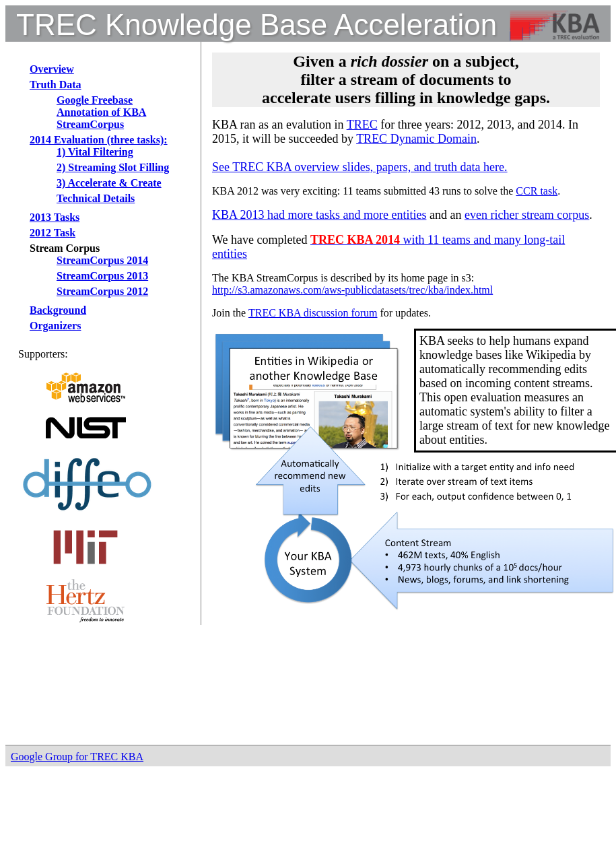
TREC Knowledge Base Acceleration (256, 25)
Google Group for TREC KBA (77, 757)
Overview (52, 69)
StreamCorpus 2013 (102, 276)
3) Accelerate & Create (109, 183)
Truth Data (56, 85)
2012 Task (53, 233)
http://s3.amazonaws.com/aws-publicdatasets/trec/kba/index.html (352, 290)
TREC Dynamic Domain (416, 139)
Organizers (55, 326)
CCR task (537, 191)
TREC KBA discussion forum (313, 313)
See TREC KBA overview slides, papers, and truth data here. (360, 167)
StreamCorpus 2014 (102, 260)
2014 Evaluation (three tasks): (99, 140)
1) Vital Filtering (95, 152)
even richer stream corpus (527, 215)
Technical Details (96, 198)
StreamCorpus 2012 (102, 291)
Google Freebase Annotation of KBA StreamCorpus (101, 112)
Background (58, 310)
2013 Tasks (55, 217)
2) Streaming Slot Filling (113, 167)
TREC (362, 125)
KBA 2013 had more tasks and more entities (319, 215)
